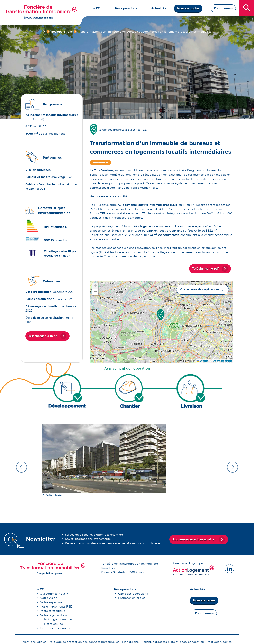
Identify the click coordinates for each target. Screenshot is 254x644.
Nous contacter (188, 8)
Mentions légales (34, 642)
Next (233, 467)
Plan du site (130, 642)
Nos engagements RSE (56, 606)
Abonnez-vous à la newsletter (194, 539)
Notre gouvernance (58, 619)
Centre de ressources (55, 628)
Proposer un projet (132, 598)
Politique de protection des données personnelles (84, 642)
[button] (161, 315)
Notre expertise (51, 602)
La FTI (40, 589)
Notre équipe (53, 624)
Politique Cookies (219, 642)
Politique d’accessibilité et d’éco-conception (173, 642)
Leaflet (202, 361)
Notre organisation (53, 615)
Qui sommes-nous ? (54, 594)
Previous (21, 467)
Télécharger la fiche (43, 336)
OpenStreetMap (222, 361)
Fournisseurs (223, 8)
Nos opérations (62, 32)
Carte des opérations (133, 594)
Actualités (197, 589)
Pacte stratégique (52, 611)
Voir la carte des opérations (199, 289)
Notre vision (49, 598)
